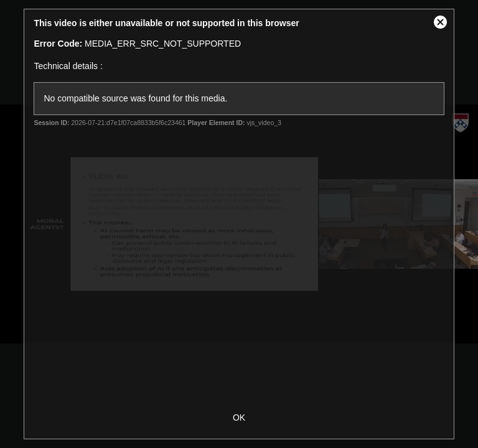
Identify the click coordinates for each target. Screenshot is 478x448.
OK (239, 418)
